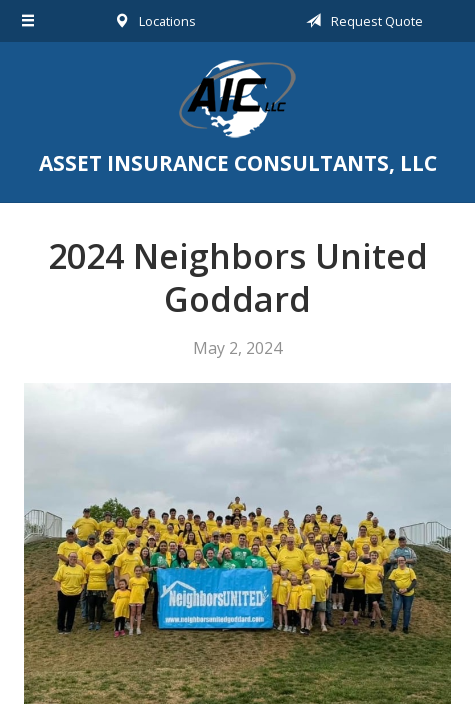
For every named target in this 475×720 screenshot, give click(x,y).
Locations (151, 21)
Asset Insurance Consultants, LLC (237, 99)
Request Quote (361, 21)
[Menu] (28, 21)
